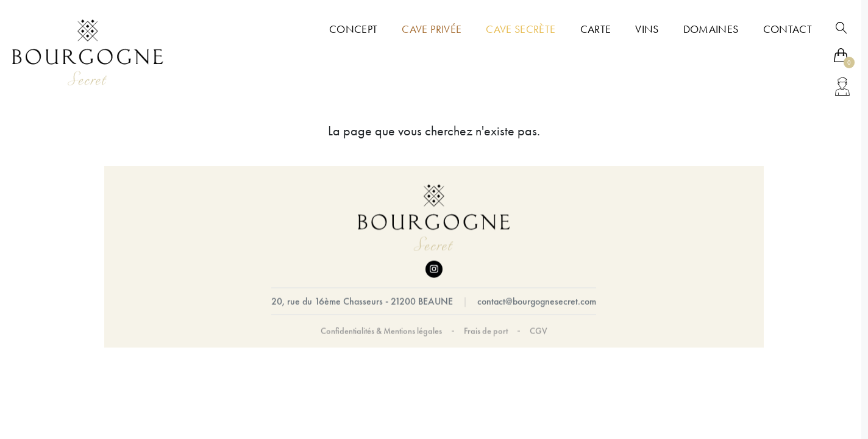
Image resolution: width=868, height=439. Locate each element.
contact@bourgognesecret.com (537, 302)
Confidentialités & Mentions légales (381, 331)
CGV (539, 331)
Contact (788, 29)
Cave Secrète (521, 29)
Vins (647, 29)
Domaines (711, 29)
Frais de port (486, 331)
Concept (353, 29)
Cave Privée (432, 29)
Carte (596, 29)
